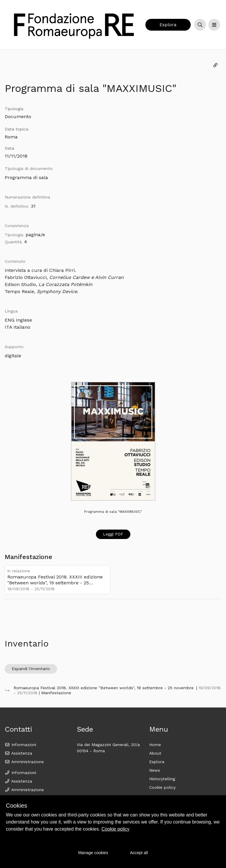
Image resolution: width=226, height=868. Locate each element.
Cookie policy (162, 787)
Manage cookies (93, 853)
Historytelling (162, 779)
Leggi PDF (113, 534)
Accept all (139, 853)
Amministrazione (24, 762)
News (155, 770)
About (155, 753)
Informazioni (20, 745)
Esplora (168, 25)
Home (155, 745)
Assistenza (18, 753)
